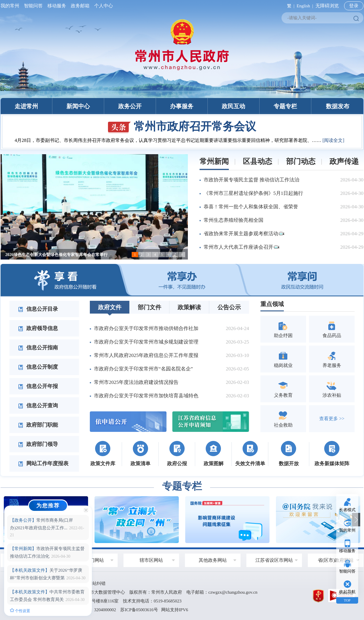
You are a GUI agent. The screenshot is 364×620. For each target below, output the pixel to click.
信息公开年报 (38, 386)
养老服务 (332, 359)
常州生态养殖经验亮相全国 (233, 220)
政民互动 (233, 106)
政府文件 (110, 307)
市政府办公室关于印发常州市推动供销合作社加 (146, 328)
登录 (354, 6)
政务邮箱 (80, 6)
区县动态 (257, 161)
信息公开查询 (38, 406)
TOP (347, 600)
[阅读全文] (333, 140)
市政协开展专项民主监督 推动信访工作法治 (251, 180)
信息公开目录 (38, 309)
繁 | (290, 6)
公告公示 (229, 307)
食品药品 (332, 329)
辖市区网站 (151, 560)
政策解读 (189, 307)
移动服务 (57, 6)
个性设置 (20, 611)
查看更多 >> (332, 419)
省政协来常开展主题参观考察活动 (244, 234)
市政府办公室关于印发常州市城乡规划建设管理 (146, 342)
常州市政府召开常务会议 (182, 126)
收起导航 (347, 592)
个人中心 (102, 6)
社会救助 (283, 419)
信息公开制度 (38, 367)
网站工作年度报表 (43, 463)
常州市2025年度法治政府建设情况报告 (136, 382)
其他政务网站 (213, 560)
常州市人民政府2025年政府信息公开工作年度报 (146, 355)
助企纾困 (283, 329)
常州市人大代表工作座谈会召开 (241, 247)
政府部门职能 (38, 425)
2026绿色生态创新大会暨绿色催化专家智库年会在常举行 (56, 255)
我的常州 (11, 6)
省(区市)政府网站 (336, 560)
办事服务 (182, 106)
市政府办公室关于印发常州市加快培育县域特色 (146, 396)
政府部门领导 (38, 444)
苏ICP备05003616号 (139, 610)
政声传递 (344, 161)
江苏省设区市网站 (274, 560)
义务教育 (283, 389)
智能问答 (33, 6)
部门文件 (150, 307)
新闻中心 (78, 106)
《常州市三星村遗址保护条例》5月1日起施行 (253, 193)
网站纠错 (97, 583)
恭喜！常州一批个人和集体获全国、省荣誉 (251, 207)
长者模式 (347, 510)
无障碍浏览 (327, 6)
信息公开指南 (38, 348)
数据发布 (338, 106)
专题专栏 (285, 106)
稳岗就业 (283, 359)
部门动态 (301, 161)
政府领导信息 (38, 328)
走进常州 (26, 106)
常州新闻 (214, 161)
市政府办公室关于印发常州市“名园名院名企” (143, 369)
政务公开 (130, 106)
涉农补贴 (332, 389)
